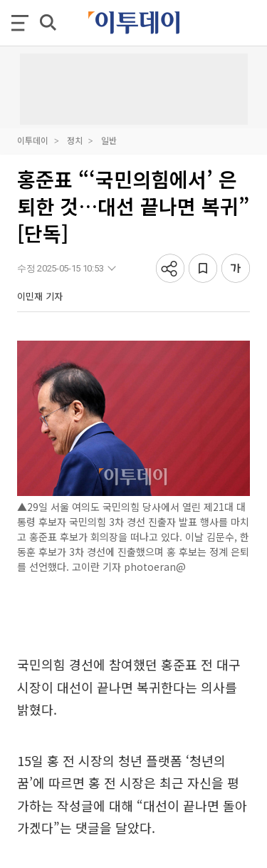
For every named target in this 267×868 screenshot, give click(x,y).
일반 (109, 140)
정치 (75, 140)
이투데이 (33, 140)
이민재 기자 (40, 296)
